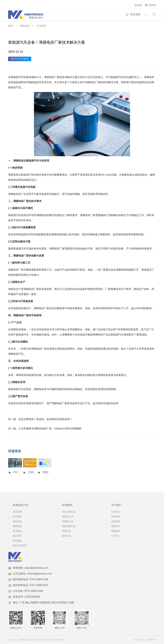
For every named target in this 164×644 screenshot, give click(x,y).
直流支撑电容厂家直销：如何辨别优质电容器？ (45, 419)
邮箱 (138, 5)
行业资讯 (41, 26)
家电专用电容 (20, 545)
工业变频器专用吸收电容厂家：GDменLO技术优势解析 (50, 429)
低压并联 (17, 536)
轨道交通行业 (69, 512)
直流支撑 (17, 512)
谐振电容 (17, 526)
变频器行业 (68, 521)
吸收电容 (17, 521)
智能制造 (116, 531)
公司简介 (116, 512)
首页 (11, 26)
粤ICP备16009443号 (54, 640)
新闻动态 (25, 26)
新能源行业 (68, 517)
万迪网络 (151, 640)
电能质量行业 (69, 526)
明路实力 (116, 526)
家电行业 (66, 536)
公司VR (115, 536)
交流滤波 (17, 517)
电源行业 (66, 531)
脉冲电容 (17, 531)
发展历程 (116, 521)
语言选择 (133, 14)
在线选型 (150, 5)
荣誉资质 (116, 517)
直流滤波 (17, 541)
